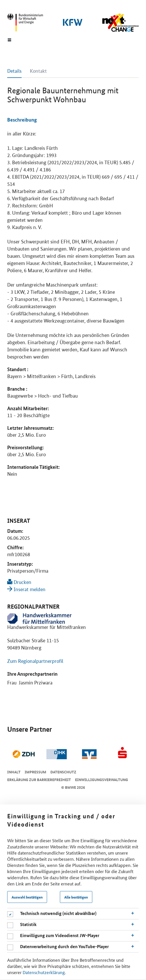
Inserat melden (26, 589)
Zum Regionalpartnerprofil (35, 661)
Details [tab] (14, 71)
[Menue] (9, 40)
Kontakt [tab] (38, 71)
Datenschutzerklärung (44, 972)
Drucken (19, 582)
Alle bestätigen (76, 897)
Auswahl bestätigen (27, 897)
